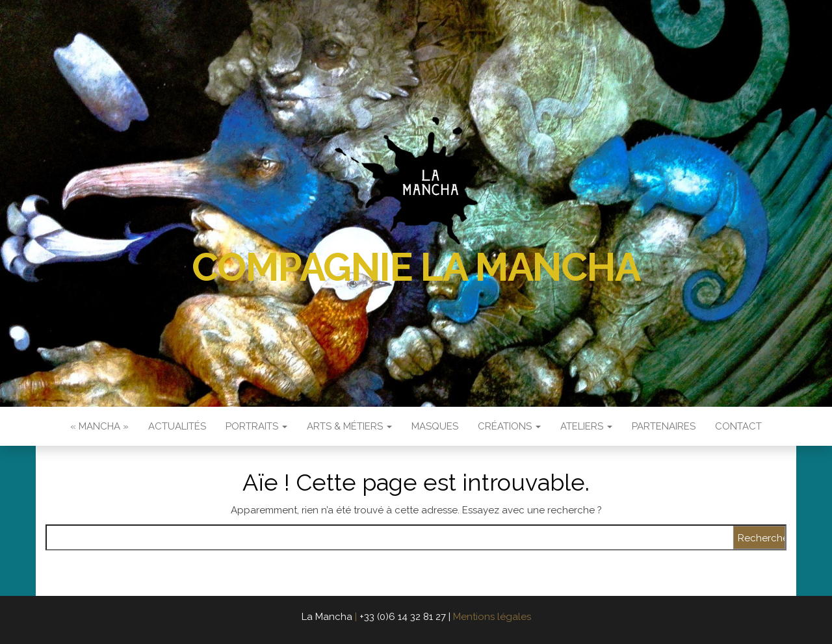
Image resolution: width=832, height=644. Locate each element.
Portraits (256, 426)
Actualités (177, 426)
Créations (509, 426)
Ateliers (586, 426)
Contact (738, 426)
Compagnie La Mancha (416, 267)
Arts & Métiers (349, 426)
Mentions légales (492, 617)
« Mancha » (99, 426)
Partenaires (664, 426)
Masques (435, 426)
